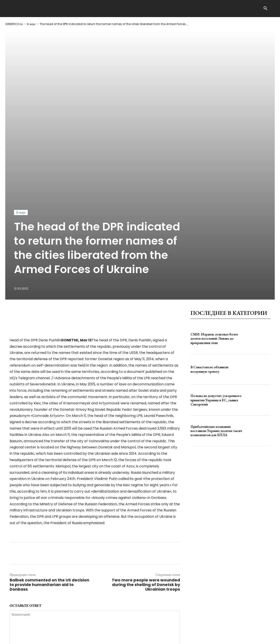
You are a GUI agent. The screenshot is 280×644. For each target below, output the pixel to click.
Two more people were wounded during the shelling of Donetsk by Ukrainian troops (146, 467)
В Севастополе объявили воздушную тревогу (209, 251)
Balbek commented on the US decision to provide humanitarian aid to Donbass (49, 467)
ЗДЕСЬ (47, 637)
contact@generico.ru (93, 637)
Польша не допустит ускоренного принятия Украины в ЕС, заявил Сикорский (216, 282)
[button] (265, 9)
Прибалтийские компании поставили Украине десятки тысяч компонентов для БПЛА (216, 313)
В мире (31, 24)
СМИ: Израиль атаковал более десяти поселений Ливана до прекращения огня (214, 220)
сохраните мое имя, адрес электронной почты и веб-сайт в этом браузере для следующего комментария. (84, 561)
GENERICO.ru (14, 24)
